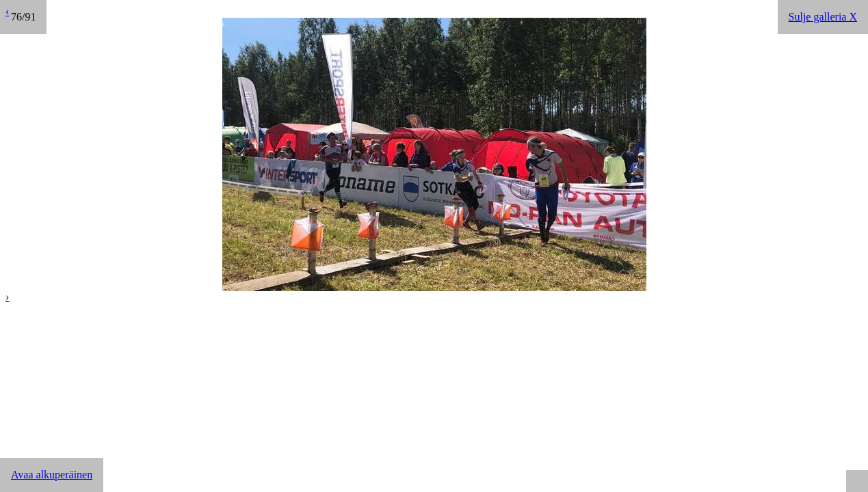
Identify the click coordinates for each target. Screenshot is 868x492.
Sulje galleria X (823, 17)
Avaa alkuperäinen (52, 475)
